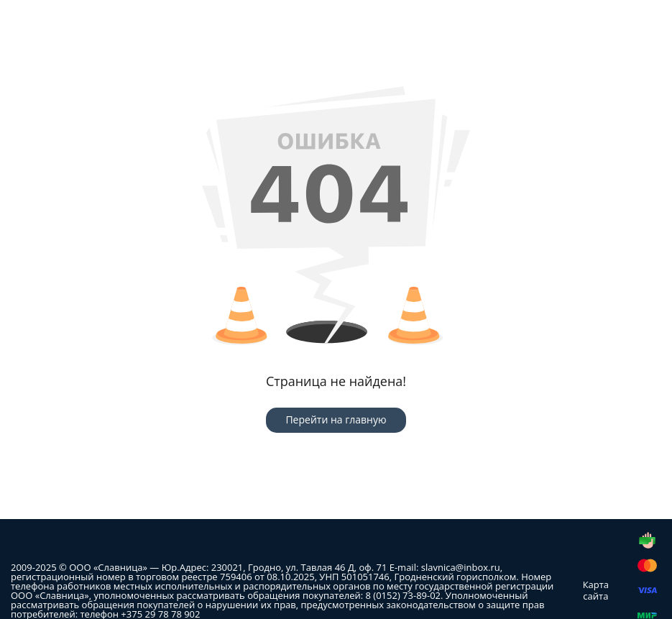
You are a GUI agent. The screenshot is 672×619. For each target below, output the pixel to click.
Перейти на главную (336, 419)
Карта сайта (596, 590)
